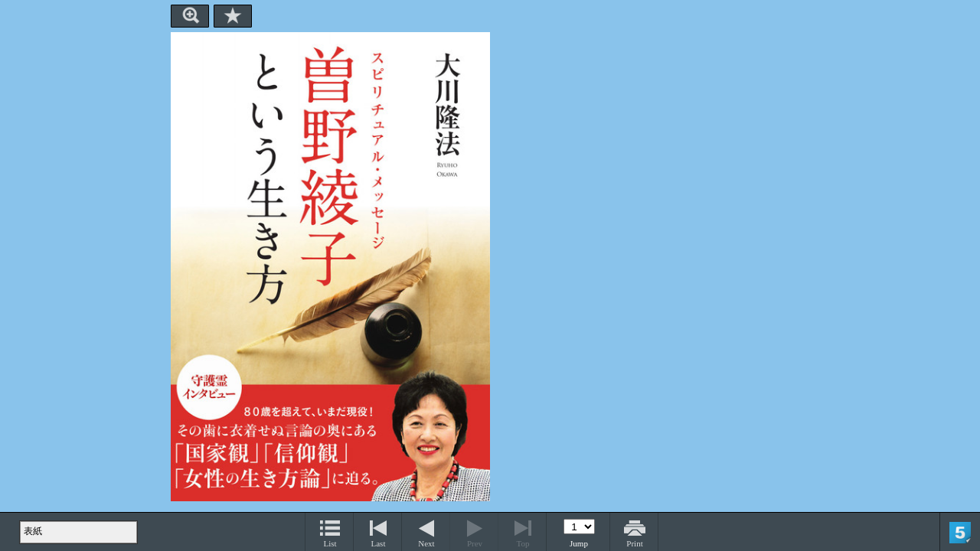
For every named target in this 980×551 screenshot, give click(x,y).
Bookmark (233, 16)
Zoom (190, 16)
